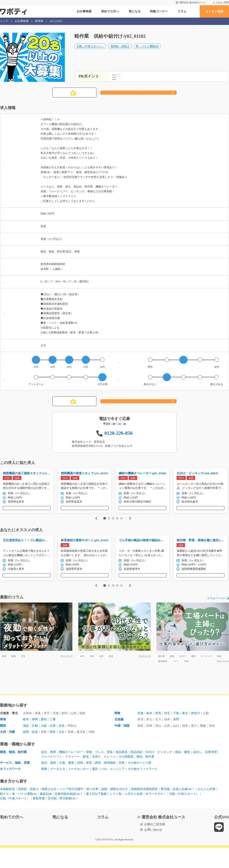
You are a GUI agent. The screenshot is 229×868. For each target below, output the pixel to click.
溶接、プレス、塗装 (99, 771)
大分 (62, 751)
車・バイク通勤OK (147, 51)
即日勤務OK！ (69, 819)
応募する (138, 93)
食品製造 (122, 771)
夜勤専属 (39, 819)
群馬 (158, 732)
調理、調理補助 (105, 782)
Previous (95, 523)
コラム (182, 11)
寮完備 (165, 809)
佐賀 (35, 751)
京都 (35, 744)
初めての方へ (110, 11)
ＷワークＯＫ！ (156, 814)
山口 (176, 744)
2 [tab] (109, 523)
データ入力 (58, 789)
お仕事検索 (84, 11)
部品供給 (136, 771)
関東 (117, 732)
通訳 (95, 789)
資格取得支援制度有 (144, 809)
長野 (176, 738)
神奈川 (195, 732)
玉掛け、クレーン (104, 776)
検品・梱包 (183, 771)
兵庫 (53, 744)
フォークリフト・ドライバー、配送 (65, 776)
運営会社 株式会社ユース (192, 2)
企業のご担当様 (155, 845)
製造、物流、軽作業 (13, 771)
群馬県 (39, 21)
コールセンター (78, 789)
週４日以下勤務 (97, 814)
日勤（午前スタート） (90, 51)
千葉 (176, 732)
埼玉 (167, 732)
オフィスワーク (10, 789)
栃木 (149, 732)
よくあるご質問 (221, 2)
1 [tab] (105, 523)
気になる (135, 11)
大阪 (44, 744)
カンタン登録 (214, 11)
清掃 (80, 782)
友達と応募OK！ (184, 809)
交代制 (52, 819)
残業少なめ (49, 809)
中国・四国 (122, 744)
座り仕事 (92, 809)
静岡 (35, 738)
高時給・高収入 (120, 51)
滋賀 (26, 744)
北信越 (119, 738)
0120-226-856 (119, 433)
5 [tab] (121, 523)
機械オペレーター (71, 771)
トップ (4, 21)
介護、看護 (67, 782)
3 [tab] (113, 523)
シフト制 (116, 814)
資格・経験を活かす (115, 809)
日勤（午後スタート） (15, 819)
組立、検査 (49, 771)
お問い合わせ (153, 850)
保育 (89, 782)
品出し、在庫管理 (205, 771)
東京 (185, 732)
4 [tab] (117, 523)
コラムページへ (217, 608)
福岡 (26, 751)
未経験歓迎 (7, 809)
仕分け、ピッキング (159, 771)
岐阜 (26, 738)
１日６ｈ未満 (134, 814)
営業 (122, 782)
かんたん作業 (207, 809)
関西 (3, 744)
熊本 (53, 751)
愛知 (44, 738)
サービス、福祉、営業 (15, 782)
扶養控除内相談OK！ (69, 814)
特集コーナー (159, 11)
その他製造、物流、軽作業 (136, 776)
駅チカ (4, 814)
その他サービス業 (139, 782)
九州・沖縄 (7, 751)
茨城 (140, 732)
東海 (3, 738)
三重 (53, 738)
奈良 (62, 744)
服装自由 (46, 814)
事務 (44, 789)
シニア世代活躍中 (71, 809)
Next (131, 523)
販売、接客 (49, 782)
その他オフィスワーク (143, 789)
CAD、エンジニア (113, 789)
